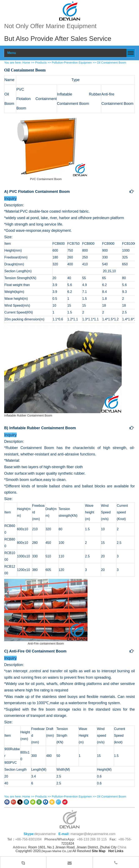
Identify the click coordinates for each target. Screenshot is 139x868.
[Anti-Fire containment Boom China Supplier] (46, 610)
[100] (70, 11)
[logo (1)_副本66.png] (70, 819)
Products (41, 63)
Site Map (99, 851)
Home (26, 63)
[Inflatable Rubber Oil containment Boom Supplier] (63, 369)
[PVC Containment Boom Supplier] (46, 146)
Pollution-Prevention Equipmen (72, 63)
